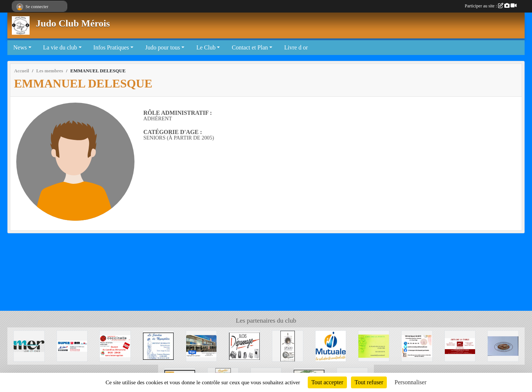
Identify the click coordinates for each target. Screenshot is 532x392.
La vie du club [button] (60, 47)
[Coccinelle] (115, 345)
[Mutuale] (331, 345)
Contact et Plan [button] (250, 47)
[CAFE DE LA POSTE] (374, 345)
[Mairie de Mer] (29, 345)
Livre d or (296, 47)
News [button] (20, 47)
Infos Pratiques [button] (111, 47)
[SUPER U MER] (72, 345)
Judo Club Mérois (73, 23)
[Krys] (202, 345)
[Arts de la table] (460, 345)
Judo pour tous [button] (163, 47)
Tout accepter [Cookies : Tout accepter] (327, 382)
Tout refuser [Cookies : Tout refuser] (369, 382)
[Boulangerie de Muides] (503, 345)
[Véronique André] (417, 345)
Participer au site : (491, 6)
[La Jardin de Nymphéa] (158, 345)
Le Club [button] (206, 47)
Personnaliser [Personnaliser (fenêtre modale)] (410, 382)
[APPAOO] (288, 345)
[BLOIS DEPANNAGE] (244, 345)
